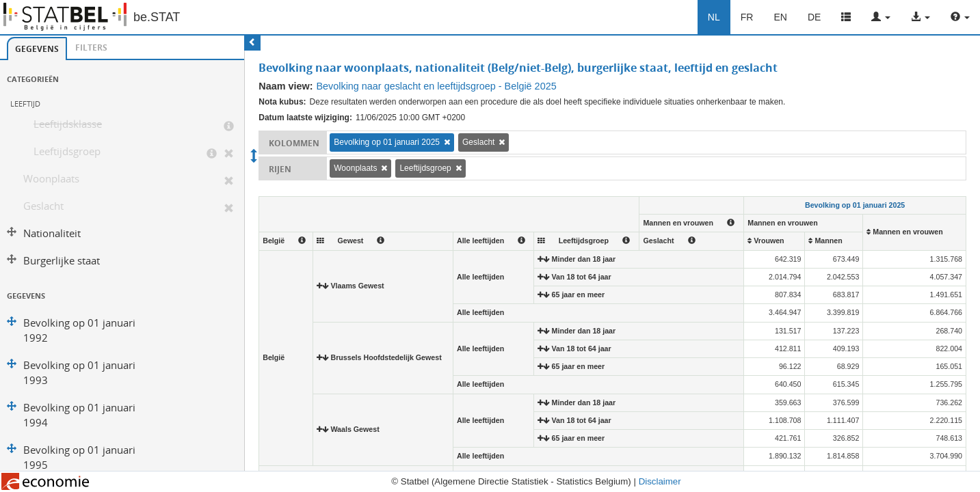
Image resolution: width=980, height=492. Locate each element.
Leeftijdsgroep (67, 151)
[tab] (37, 49)
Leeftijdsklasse (68, 124)
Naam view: (286, 86)
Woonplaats (51, 179)
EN (780, 17)
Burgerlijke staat (62, 261)
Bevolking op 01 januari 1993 (79, 373)
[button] (881, 17)
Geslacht (43, 206)
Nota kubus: (282, 102)
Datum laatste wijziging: (305, 118)
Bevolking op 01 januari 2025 (387, 142)
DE (814, 17)
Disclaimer (660, 481)
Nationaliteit (52, 233)
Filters (91, 47)
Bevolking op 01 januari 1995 (79, 457)
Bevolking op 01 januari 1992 (79, 330)
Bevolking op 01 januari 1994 (79, 415)
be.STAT (157, 17)
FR (747, 17)
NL (714, 17)
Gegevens (37, 49)
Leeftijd (25, 104)
